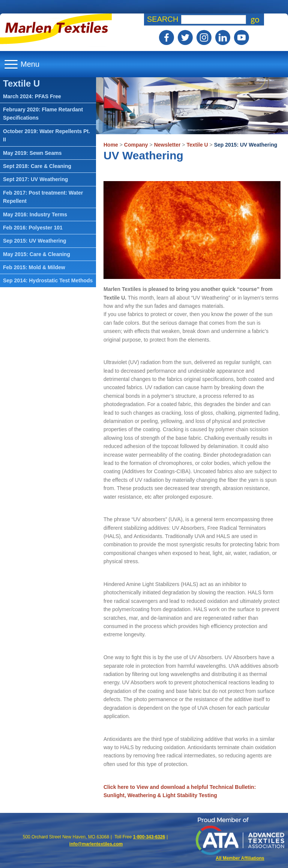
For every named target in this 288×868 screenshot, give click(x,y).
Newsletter (167, 145)
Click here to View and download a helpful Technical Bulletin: (180, 787)
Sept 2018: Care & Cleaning (37, 166)
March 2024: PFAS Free (32, 96)
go (255, 19)
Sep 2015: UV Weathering (246, 145)
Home (111, 145)
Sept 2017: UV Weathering (35, 179)
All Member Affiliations (240, 858)
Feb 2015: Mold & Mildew (34, 267)
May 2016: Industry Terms (35, 214)
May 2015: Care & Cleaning (37, 254)
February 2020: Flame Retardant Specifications (43, 114)
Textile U (197, 145)
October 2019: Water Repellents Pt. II (46, 135)
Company (136, 145)
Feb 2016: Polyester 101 (33, 228)
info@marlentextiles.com (96, 844)
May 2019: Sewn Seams (32, 153)
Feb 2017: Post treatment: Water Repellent (43, 197)
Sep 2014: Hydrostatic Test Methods (48, 280)
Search (163, 19)
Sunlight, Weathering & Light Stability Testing (160, 795)
